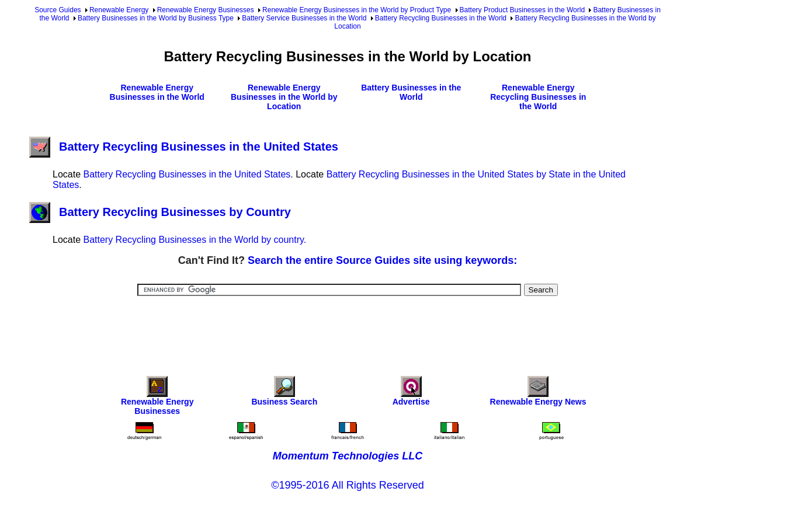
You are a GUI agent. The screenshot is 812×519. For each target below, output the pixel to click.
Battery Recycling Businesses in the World (441, 18)
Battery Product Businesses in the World (523, 10)
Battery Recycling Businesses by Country (160, 212)
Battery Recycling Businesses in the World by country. (195, 240)
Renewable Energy (119, 10)
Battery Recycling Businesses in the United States (184, 147)
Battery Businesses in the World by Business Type (156, 18)
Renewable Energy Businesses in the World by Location (284, 97)
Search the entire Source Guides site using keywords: (382, 260)
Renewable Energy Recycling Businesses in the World (538, 97)
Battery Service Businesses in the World (304, 18)
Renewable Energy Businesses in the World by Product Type (357, 10)
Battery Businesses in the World (411, 92)
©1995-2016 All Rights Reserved (347, 485)
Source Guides (58, 10)
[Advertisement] (348, 328)
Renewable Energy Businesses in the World (157, 92)
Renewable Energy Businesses (206, 10)
